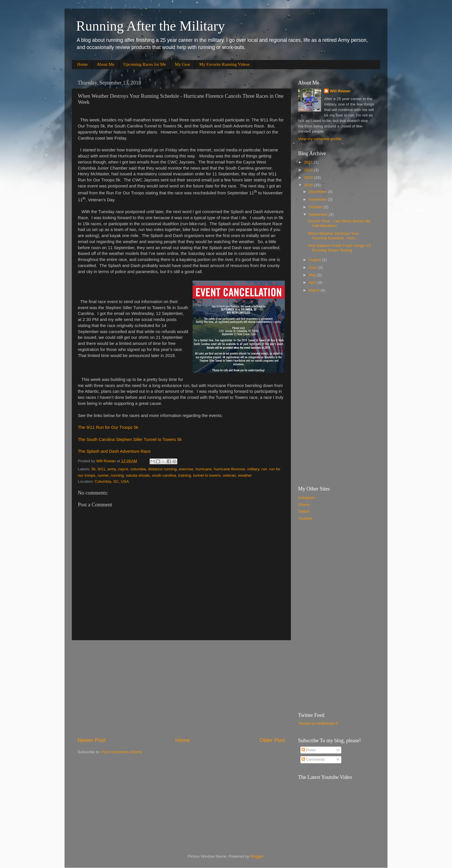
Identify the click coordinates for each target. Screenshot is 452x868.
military (253, 469)
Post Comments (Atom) (122, 752)
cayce (123, 469)
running (117, 475)
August (315, 260)
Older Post (272, 740)
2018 (309, 185)
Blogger (257, 856)
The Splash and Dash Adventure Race (114, 451)
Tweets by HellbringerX (318, 723)
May (313, 275)
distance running (162, 469)
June (313, 267)
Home (83, 64)
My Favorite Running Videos (224, 64)
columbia (138, 469)
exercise (186, 469)
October (316, 207)
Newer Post (92, 740)
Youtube (305, 518)
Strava (304, 505)
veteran (229, 475)
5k (93, 469)
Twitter (304, 511)
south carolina (164, 475)
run (264, 469)
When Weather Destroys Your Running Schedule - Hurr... (334, 236)
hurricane (204, 469)
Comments (313, 759)
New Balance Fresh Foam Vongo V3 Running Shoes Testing (339, 248)
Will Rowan (340, 91)
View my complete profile (320, 139)
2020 (309, 170)
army (112, 469)
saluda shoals (138, 475)
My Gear (183, 64)
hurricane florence (229, 469)
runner (103, 475)
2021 (309, 162)
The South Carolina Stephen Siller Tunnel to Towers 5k (130, 439)
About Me (105, 64)
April (313, 282)
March (315, 290)
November (318, 199)
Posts (309, 750)
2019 (309, 177)
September (319, 214)
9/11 (101, 469)
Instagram (307, 498)
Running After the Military (150, 26)
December (318, 192)
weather (245, 475)
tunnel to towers (207, 475)
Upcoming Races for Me (145, 64)
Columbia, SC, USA (112, 481)
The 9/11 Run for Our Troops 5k (108, 427)
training (184, 475)
